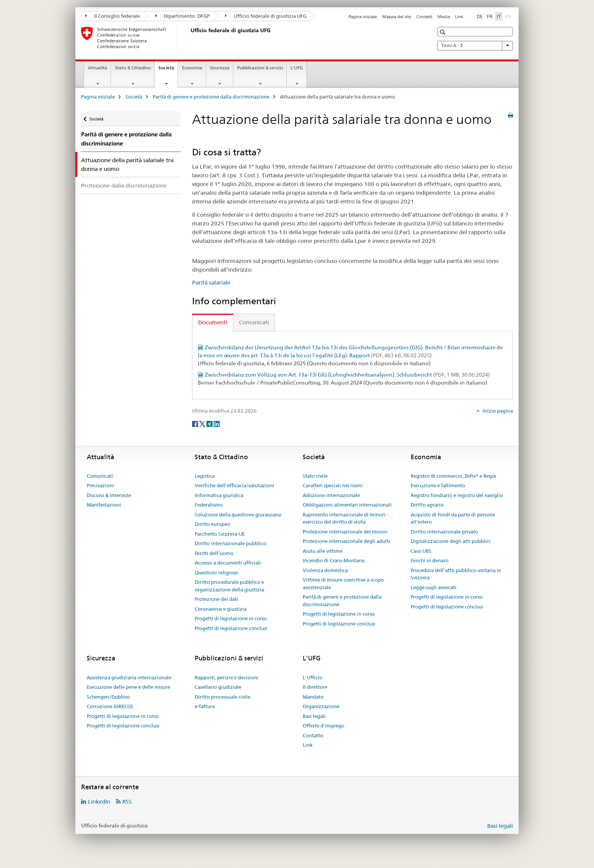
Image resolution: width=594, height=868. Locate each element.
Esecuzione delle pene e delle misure (128, 687)
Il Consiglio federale (113, 16)
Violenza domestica (325, 570)
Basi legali (314, 716)
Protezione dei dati (216, 599)
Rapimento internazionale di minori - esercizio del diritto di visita (345, 518)
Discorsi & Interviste (109, 495)
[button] (443, 32)
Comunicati (100, 476)
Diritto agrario (427, 505)
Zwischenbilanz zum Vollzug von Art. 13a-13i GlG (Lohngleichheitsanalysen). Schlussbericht (347, 375)
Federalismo (209, 505)
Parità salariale (211, 282)
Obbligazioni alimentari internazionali (347, 505)
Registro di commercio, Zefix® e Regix (453, 476)
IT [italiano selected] (499, 16)
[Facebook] (196, 424)
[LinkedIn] (217, 424)
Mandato (313, 697)
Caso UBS (421, 551)
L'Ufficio (313, 677)
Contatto (313, 735)
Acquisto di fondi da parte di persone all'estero (453, 518)
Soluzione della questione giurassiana (238, 515)
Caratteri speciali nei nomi (333, 485)
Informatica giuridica (219, 495)
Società (168, 70)
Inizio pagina (497, 411)
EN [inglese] (509, 16)
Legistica (205, 476)
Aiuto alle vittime (323, 551)
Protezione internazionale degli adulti (346, 541)
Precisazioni (100, 485)
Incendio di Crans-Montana (334, 560)
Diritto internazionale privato (444, 532)
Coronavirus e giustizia (221, 609)
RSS (127, 802)
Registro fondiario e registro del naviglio (457, 495)
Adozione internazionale (331, 495)
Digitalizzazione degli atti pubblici (451, 541)
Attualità (98, 68)
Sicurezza (220, 68)
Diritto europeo (213, 524)
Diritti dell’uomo (214, 553)
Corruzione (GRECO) (110, 706)
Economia (192, 68)
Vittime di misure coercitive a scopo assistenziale (343, 583)
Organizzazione (321, 706)
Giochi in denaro (430, 560)
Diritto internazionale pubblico (231, 543)
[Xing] (210, 424)
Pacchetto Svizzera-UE (220, 534)
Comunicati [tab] (254, 322)
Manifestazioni (104, 505)
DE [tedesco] (480, 16)
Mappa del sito (397, 17)
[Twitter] (203, 424)
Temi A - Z (475, 45)
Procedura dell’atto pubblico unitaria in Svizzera (456, 574)
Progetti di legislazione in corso (231, 618)
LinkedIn (99, 802)
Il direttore (315, 687)
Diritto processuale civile (223, 697)
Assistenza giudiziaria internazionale (129, 677)
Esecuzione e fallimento (438, 485)
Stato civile (315, 476)
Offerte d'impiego (324, 726)
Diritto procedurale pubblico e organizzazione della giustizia (229, 586)
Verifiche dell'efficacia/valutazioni (234, 485)
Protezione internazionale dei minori (345, 532)
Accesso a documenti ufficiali (228, 563)
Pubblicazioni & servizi (260, 68)
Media (444, 17)
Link (459, 17)
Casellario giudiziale (218, 687)
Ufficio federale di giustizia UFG (266, 16)
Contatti (424, 17)
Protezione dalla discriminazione (124, 185)
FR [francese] (490, 16)
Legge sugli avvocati (434, 587)
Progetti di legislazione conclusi (231, 628)
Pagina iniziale (363, 17)
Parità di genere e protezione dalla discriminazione (211, 97)
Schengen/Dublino (108, 697)
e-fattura (205, 706)
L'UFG (297, 68)
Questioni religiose (216, 572)
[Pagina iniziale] (189, 38)
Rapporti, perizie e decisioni (227, 677)
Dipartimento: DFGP (183, 16)
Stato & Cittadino (133, 68)
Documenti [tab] (213, 322)
